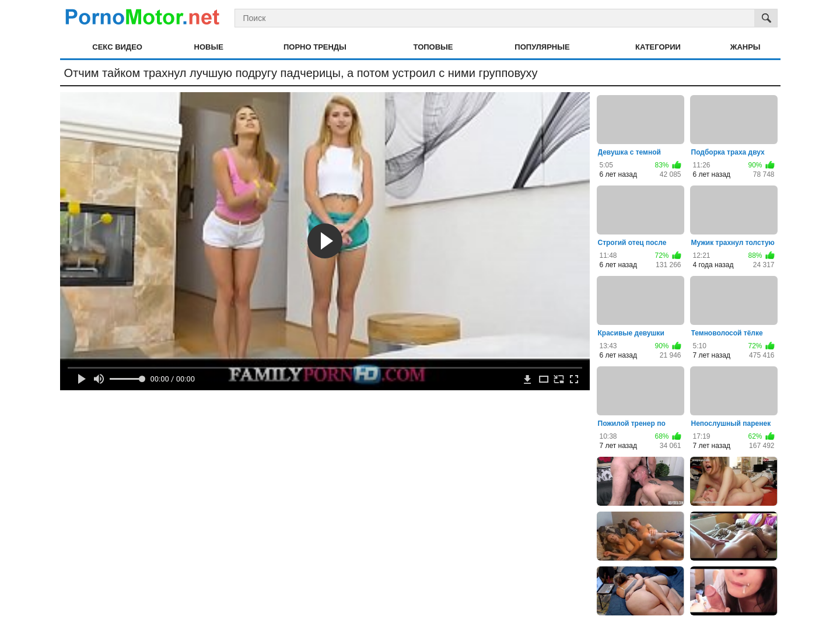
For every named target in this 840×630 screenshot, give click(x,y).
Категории (658, 47)
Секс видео (117, 47)
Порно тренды (315, 47)
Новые (209, 47)
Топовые (433, 47)
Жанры (745, 47)
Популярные (542, 47)
